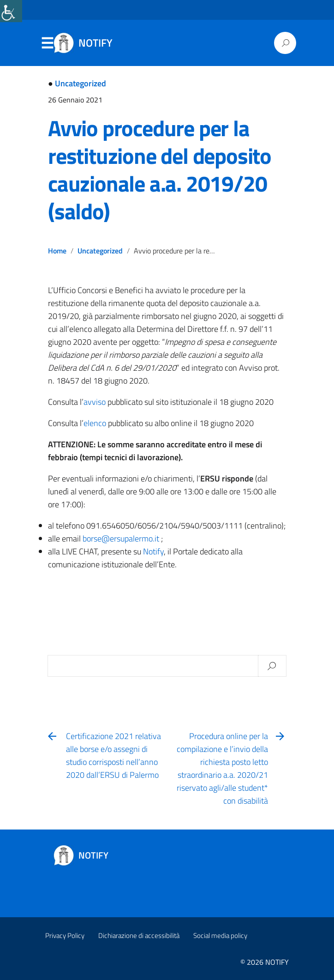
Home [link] (57, 251)
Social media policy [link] (220, 935)
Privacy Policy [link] (65, 935)
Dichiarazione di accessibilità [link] (139, 935)
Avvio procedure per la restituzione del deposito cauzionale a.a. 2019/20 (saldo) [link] (160, 170)
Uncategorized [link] (81, 83)
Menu (47, 43)
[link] (11, 11)
